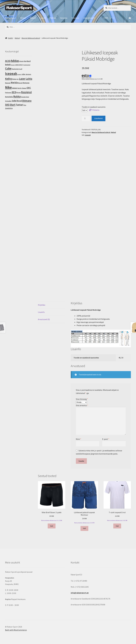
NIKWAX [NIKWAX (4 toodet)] (15, 88)
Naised (33, 18)
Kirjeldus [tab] (42, 305)
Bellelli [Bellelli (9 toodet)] (8, 65)
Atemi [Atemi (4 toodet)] (21, 61)
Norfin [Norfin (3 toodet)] (20, 88)
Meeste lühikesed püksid (31, 38)
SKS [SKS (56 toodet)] (7, 105)
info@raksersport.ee (80, 593)
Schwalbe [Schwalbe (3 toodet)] (8, 101)
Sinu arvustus (82, 405)
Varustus (64, 18)
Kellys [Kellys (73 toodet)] (9, 79)
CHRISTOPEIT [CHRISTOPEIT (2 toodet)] (19, 65)
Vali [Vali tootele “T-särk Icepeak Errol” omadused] (117, 526)
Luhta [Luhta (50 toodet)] (29, 79)
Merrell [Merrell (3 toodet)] (20, 83)
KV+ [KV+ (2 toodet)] (18, 79)
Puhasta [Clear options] (96, 110)
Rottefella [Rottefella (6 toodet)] (9, 97)
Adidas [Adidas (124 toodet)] (15, 61)
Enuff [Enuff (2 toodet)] (21, 69)
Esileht (10, 38)
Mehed (23, 18)
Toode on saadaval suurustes (94, 107)
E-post (106, 439)
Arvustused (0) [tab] (44, 319)
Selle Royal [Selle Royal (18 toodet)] (17, 101)
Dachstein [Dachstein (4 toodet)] (15, 69)
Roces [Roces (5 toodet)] (19, 92)
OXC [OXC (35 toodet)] (29, 88)
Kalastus (75, 18)
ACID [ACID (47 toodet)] (8, 61)
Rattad (53, 18)
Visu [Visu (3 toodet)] (25, 105)
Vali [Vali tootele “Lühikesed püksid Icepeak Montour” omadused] (84, 528)
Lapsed (43, 18)
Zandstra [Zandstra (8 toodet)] (9, 108)
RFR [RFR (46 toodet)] (14, 92)
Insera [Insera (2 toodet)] (19, 74)
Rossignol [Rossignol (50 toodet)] (26, 92)
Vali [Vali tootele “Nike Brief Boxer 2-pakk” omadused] (52, 526)
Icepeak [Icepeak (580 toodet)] (11, 74)
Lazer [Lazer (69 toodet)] (22, 79)
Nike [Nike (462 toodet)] (8, 87)
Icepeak (88, 135)
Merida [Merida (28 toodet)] (14, 83)
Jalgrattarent (89, 18)
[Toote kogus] (86, 119)
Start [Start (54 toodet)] (13, 105)
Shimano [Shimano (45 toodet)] (27, 101)
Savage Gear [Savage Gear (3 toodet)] (25, 97)
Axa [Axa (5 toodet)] (25, 61)
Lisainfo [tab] (41, 312)
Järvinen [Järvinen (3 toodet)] (28, 74)
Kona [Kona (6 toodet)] (14, 79)
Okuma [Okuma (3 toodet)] (24, 88)
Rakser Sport (11, 18)
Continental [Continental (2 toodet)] (27, 65)
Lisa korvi (98, 118)
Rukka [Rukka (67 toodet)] (17, 96)
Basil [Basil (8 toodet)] (29, 61)
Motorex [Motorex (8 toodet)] (26, 83)
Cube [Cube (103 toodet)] (8, 68)
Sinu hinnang (82, 399)
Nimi (78, 439)
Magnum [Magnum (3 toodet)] (8, 83)
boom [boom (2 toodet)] (13, 65)
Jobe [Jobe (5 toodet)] (23, 74)
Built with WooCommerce (16, 630)
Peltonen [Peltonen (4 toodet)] (8, 92)
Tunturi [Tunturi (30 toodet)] (20, 105)
